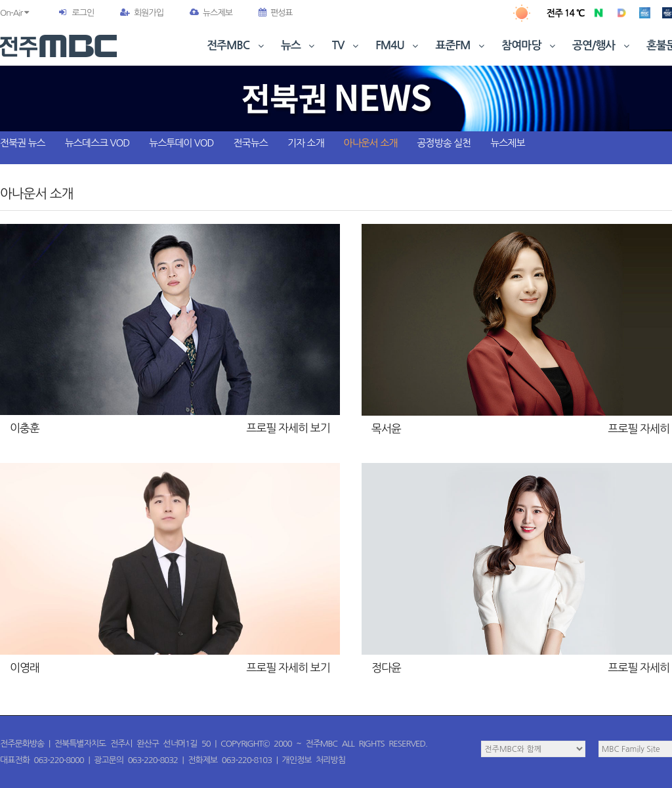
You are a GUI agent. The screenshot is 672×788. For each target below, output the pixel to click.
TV (346, 46)
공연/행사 (602, 46)
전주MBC (237, 46)
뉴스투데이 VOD (181, 143)
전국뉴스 (251, 143)
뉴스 (299, 46)
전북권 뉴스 (23, 143)
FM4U (398, 46)
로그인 (83, 13)
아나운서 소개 (371, 143)
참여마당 (530, 46)
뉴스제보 (211, 13)
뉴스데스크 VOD (97, 143)
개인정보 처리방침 (314, 760)
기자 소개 (306, 143)
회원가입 (142, 13)
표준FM (462, 46)
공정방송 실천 (444, 143)
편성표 (276, 13)
